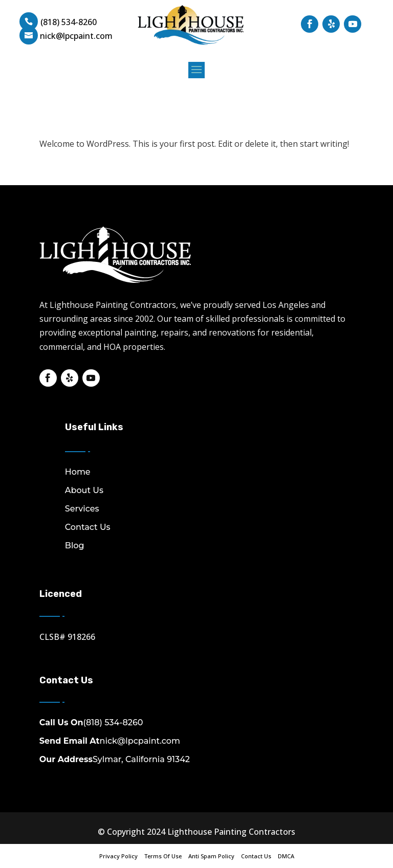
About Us (84, 490)
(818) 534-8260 (69, 22)
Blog (75, 546)
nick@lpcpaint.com (110, 741)
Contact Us (88, 527)
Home (78, 472)
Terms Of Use (163, 856)
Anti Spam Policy (211, 856)
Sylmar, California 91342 (115, 759)
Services (82, 509)
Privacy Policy (118, 856)
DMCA (286, 856)
